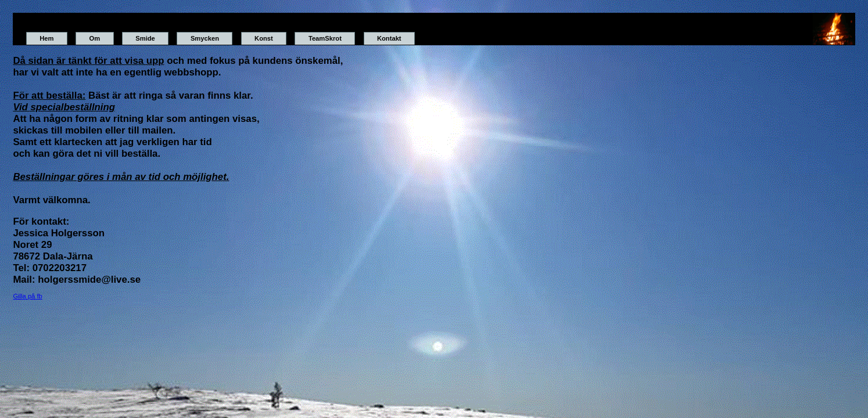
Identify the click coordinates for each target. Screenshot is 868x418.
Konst (264, 38)
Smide (145, 38)
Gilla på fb (27, 296)
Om (94, 38)
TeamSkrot (325, 38)
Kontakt (389, 38)
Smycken (205, 38)
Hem (46, 38)
